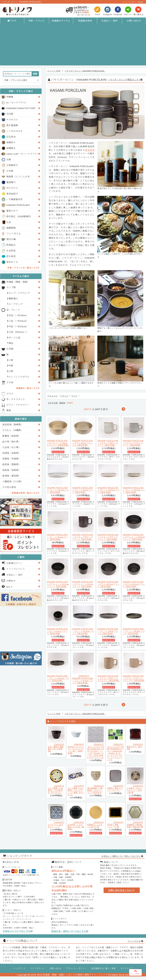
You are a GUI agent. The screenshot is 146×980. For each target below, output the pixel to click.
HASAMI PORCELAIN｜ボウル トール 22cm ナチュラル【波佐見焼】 (58, 443)
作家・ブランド (37, 21)
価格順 (62, 403)
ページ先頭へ (135, 972)
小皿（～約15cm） (19, 321)
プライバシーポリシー (76, 968)
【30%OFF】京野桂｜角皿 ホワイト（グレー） (115, 788)
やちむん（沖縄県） (13, 430)
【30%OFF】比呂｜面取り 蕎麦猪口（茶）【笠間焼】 (56, 748)
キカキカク (12, 120)
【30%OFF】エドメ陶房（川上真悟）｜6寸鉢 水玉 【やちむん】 (56, 789)
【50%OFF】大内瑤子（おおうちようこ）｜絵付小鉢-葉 (135, 789)
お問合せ (9, 580)
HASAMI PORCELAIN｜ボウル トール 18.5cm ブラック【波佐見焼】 (134, 537)
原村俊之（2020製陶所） (20, 216)
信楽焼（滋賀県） (11, 470)
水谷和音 (11, 251)
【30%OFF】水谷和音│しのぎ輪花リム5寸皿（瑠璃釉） (76, 826)
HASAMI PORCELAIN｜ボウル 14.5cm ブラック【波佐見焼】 (134, 584)
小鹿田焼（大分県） (13, 481)
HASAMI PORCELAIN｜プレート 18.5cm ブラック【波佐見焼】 (134, 631)
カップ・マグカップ (19, 293)
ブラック (64, 396)
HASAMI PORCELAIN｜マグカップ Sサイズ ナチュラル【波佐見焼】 (134, 678)
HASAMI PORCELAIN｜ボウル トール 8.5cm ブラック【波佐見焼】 (83, 584)
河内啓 (10, 114)
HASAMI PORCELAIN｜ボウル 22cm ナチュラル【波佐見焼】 (83, 443)
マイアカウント (37, 968)
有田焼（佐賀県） (11, 453)
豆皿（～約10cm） (19, 315)
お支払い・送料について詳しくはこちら (121, 856)
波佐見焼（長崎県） (13, 424)
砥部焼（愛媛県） (11, 464)
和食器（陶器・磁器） (18, 282)
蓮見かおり (12, 211)
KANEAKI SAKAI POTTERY (21, 108)
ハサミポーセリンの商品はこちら (124, 79)
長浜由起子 (12, 194)
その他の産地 (9, 487)
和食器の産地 (85, 21)
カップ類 (11, 287)
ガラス (10, 394)
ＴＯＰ (12, 21)
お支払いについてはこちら (18, 931)
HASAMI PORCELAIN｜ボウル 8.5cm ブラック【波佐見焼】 (57, 631)
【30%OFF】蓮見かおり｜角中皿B (135, 747)
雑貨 (9, 410)
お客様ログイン (12, 563)
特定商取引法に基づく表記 (103, 968)
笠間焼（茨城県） (11, 459)
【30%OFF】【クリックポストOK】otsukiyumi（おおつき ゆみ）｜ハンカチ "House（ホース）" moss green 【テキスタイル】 (96, 751)
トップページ (19, 968)
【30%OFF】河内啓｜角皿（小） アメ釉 (115, 824)
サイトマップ (127, 968)
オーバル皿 (15, 337)
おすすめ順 (53, 403)
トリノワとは (128, 2)
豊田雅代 (11, 182)
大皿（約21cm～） (19, 332)
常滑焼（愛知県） (11, 476)
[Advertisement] (73, 46)
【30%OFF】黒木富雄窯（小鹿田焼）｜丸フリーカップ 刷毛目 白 (95, 789)
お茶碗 (10, 349)
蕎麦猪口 (13, 298)
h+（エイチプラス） (17, 102)
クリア (74, 396)
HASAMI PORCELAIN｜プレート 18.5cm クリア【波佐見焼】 (109, 490)
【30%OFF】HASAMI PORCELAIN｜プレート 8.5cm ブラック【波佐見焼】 (83, 679)
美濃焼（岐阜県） (11, 436)
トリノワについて (16, 569)
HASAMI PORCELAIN (18, 205)
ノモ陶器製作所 (15, 199)
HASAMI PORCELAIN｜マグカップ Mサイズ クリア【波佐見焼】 (108, 443)
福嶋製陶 (11, 228)
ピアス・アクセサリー (18, 405)
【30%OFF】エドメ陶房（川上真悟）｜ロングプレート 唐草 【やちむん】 (76, 790)
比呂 (9, 222)
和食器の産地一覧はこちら (26, 493)
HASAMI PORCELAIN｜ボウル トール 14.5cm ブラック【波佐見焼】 (58, 584)
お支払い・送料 (110, 21)
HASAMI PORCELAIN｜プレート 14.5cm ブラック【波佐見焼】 (58, 678)
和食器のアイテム (61, 21)
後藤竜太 (11, 148)
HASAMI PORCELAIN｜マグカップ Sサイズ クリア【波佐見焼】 (133, 443)
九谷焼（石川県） (11, 447)
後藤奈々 (11, 142)
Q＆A (141, 2)
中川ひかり (12, 188)
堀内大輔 (11, 239)
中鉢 (11, 366)
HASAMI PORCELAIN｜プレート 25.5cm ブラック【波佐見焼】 (83, 631)
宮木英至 (11, 256)
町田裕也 (11, 245)
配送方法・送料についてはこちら (70, 931)
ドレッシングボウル (19, 377)
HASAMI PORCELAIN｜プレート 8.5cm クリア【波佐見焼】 (57, 537)
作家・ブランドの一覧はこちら (23, 268)
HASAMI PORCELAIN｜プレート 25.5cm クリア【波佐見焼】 (58, 490)
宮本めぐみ (12, 262)
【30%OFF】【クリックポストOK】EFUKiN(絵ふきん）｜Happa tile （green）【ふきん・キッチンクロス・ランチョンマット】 (115, 752)
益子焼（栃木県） (11, 442)
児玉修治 (11, 137)
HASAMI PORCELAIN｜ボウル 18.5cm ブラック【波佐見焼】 (109, 584)
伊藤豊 (10, 97)
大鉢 (11, 371)
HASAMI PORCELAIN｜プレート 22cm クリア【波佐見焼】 (83, 490)
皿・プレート (13, 310)
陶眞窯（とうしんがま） (19, 176)
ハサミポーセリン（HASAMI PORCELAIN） (85, 71)
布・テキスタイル (16, 399)
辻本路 (10, 171)
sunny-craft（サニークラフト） (23, 154)
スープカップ (16, 304)
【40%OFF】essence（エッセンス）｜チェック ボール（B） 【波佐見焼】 (76, 749)
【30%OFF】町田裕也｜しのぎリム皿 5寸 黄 (95, 824)
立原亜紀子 (12, 165)
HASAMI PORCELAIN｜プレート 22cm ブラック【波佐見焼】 (108, 631)
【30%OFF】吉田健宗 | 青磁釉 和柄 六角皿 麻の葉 (135, 824)
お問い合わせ (134, 21)
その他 (10, 382)
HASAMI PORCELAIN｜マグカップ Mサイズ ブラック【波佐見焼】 (83, 537)
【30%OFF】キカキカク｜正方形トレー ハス (56, 824)
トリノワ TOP (54, 71)
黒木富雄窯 (12, 125)
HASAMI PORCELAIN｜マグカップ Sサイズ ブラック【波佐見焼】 (108, 537)
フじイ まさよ (14, 233)
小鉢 (11, 360)
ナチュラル (52, 396)
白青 (9, 159)
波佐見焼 (90, 150)
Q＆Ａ (7, 586)
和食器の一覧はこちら (28, 388)
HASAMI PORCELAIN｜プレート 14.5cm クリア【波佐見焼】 (134, 490)
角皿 (11, 343)
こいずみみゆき (15, 131)
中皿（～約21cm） (19, 326)
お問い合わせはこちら (121, 890)
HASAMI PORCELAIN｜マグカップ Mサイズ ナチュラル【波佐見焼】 (109, 678)
